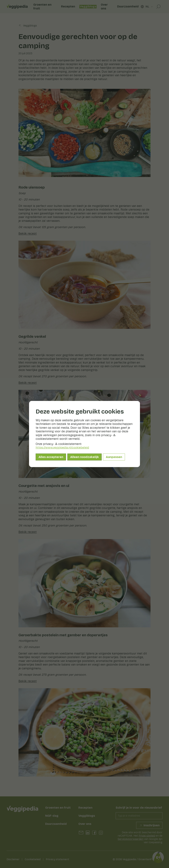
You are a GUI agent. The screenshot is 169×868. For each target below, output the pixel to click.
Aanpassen (114, 457)
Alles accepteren (51, 457)
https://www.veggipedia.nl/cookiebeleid (62, 448)
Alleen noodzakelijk (84, 457)
